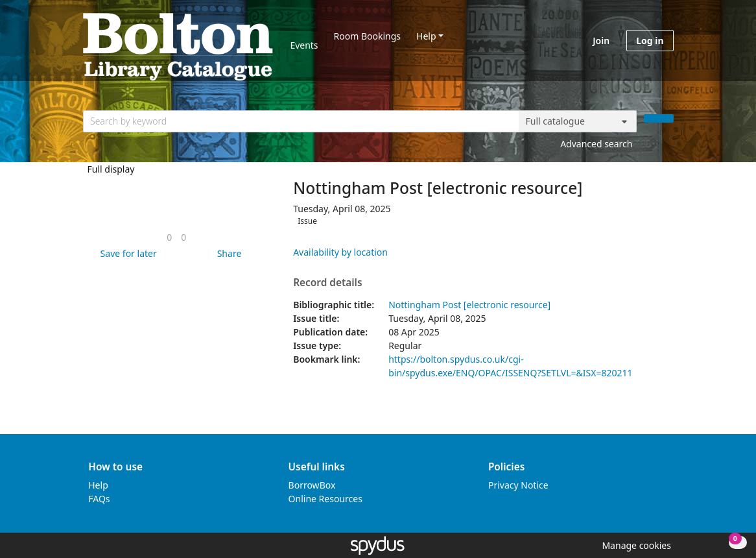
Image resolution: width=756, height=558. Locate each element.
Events (304, 45)
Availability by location (340, 252)
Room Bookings (367, 36)
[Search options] (578, 121)
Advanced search (596, 144)
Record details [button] (327, 283)
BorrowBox (312, 485)
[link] (169, 237)
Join (601, 41)
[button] (126, 253)
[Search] (659, 118)
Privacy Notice (518, 485)
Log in (650, 41)
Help (426, 36)
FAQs (99, 499)
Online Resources (325, 499)
